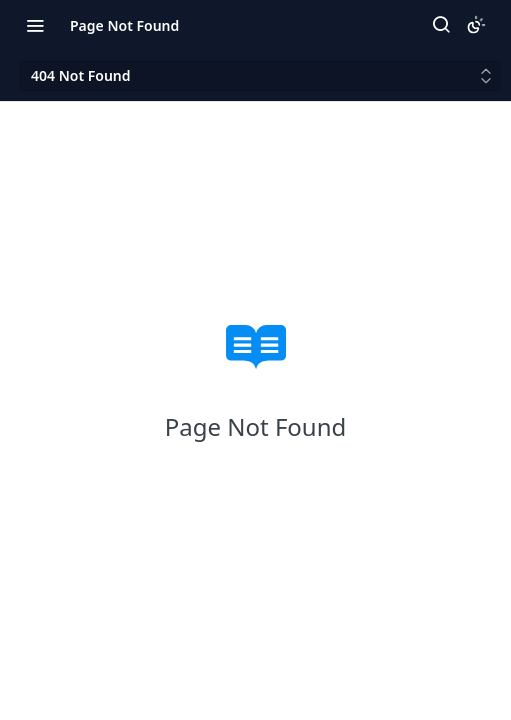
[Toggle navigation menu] (35, 25)
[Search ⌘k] (441, 25)
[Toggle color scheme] (476, 25)
